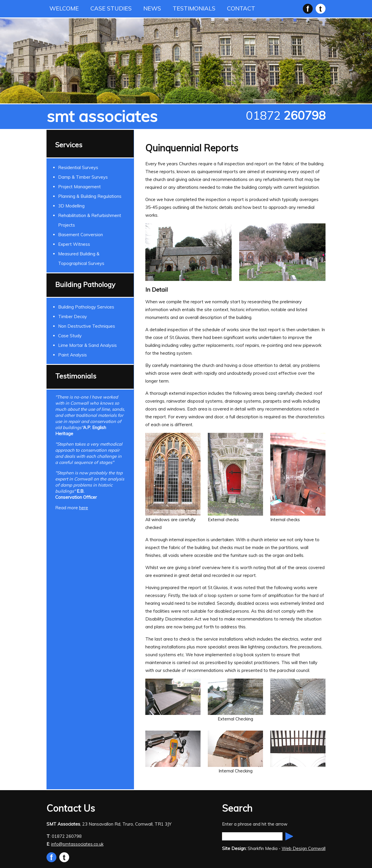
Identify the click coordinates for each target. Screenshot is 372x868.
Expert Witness (74, 244)
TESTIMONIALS (194, 8)
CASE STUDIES (111, 8)
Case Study (70, 336)
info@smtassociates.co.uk (77, 844)
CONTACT (241, 8)
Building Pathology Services (86, 307)
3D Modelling (71, 206)
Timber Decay (73, 316)
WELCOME (64, 8)
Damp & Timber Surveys (83, 177)
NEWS (152, 8)
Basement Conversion (81, 235)
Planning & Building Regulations (90, 196)
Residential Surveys (78, 167)
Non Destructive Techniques (87, 326)
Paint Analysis (73, 355)
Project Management (79, 187)
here (84, 508)
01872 (286, 115)
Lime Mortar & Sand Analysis (87, 345)
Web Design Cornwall (304, 848)
